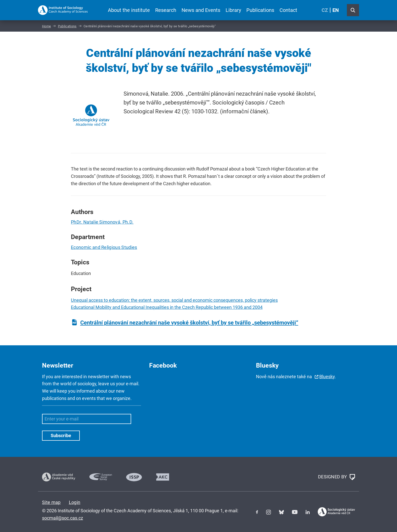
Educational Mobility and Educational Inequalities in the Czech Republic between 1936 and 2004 (167, 307)
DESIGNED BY (336, 477)
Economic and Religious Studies (104, 247)
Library (233, 10)
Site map (51, 502)
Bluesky (327, 377)
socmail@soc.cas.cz (63, 518)
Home (46, 26)
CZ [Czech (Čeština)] (325, 10)
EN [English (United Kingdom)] (336, 10)
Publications (260, 10)
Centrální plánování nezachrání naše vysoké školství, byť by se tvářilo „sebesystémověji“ (189, 323)
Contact (288, 10)
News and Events (201, 10)
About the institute (129, 10)
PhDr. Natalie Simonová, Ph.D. (102, 222)
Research (166, 10)
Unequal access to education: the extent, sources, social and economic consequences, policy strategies (174, 300)
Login (75, 502)
